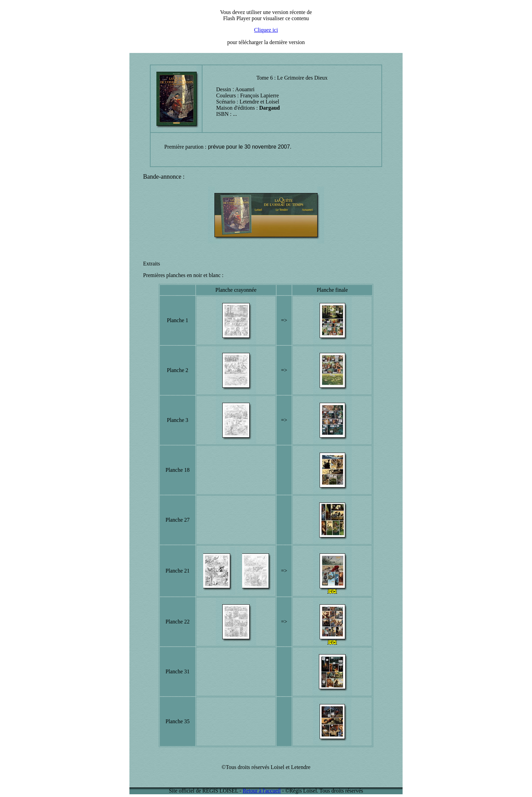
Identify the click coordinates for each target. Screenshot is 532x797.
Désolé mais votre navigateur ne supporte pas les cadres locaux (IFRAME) (266, 28)
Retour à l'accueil (262, 791)
